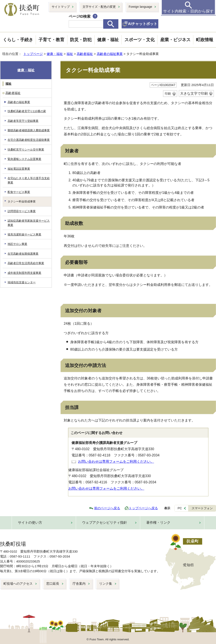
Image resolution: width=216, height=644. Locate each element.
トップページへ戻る (143, 508)
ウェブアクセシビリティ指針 (105, 523)
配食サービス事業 (19, 192)
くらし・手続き (18, 40)
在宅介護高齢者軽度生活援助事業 (29, 140)
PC (180, 508)
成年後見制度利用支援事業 (24, 273)
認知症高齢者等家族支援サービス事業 (29, 223)
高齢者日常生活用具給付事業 (26, 263)
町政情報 (205, 40)
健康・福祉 (108, 40)
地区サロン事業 (17, 244)
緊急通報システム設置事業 (24, 159)
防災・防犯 (81, 40)
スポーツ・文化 (140, 40)
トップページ (33, 54)
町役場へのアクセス (18, 584)
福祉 (70, 54)
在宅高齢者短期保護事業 (23, 254)
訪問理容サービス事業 (22, 211)
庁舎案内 (79, 584)
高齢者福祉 (85, 54)
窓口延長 (53, 584)
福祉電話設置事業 (19, 169)
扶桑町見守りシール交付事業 (26, 150)
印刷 (168, 94)
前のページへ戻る (107, 508)
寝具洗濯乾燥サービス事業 (24, 234)
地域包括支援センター (22, 282)
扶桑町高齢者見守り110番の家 (27, 111)
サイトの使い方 (30, 523)
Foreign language (141, 7)
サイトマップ (61, 7)
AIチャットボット (143, 24)
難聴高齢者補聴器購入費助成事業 (29, 130)
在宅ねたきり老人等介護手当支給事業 (29, 180)
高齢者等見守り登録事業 (23, 121)
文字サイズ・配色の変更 (99, 7)
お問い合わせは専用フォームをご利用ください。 (116, 461)
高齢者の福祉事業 (110, 54)
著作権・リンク (158, 523)
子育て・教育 (51, 40)
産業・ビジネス (175, 40)
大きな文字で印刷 (194, 93)
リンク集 (106, 584)
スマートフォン (202, 508)
